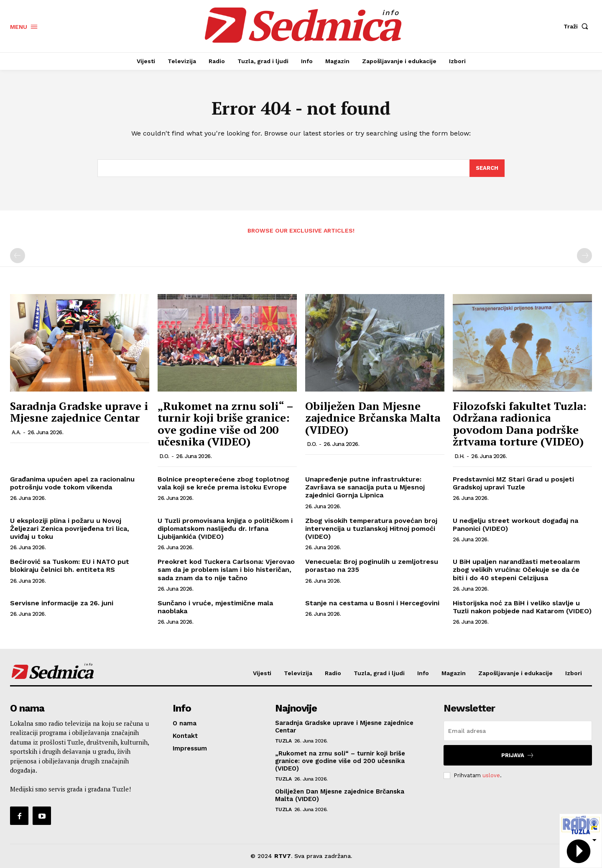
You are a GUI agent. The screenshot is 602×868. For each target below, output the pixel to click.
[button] (578, 26)
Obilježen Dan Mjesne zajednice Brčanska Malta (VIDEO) (373, 418)
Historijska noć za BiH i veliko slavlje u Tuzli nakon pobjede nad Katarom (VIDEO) (522, 607)
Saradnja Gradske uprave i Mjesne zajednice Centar (79, 412)
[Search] (487, 168)
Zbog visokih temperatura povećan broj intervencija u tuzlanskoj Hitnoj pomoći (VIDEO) (371, 529)
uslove (491, 775)
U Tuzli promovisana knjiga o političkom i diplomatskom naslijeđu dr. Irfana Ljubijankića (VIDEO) (225, 529)
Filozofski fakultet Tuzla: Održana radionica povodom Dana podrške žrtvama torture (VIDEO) (520, 424)
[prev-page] (18, 256)
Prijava (518, 755)
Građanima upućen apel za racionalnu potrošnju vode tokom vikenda (72, 483)
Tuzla (283, 741)
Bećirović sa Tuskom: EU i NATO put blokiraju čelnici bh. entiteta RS (70, 566)
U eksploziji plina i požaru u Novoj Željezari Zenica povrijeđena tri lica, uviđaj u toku (70, 529)
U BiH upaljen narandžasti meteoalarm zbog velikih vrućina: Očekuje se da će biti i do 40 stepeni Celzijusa (516, 570)
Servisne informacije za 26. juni (62, 603)
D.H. (459, 456)
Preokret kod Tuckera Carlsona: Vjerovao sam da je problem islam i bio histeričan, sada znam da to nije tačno (226, 570)
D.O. (164, 456)
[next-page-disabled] (584, 256)
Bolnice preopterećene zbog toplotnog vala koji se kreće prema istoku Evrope (223, 483)
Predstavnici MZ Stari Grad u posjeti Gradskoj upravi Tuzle (513, 483)
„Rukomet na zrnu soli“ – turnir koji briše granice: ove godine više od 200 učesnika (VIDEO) (225, 424)
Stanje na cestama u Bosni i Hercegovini (372, 603)
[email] (518, 731)
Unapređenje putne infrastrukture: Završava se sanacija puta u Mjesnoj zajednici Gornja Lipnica (365, 487)
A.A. (16, 432)
